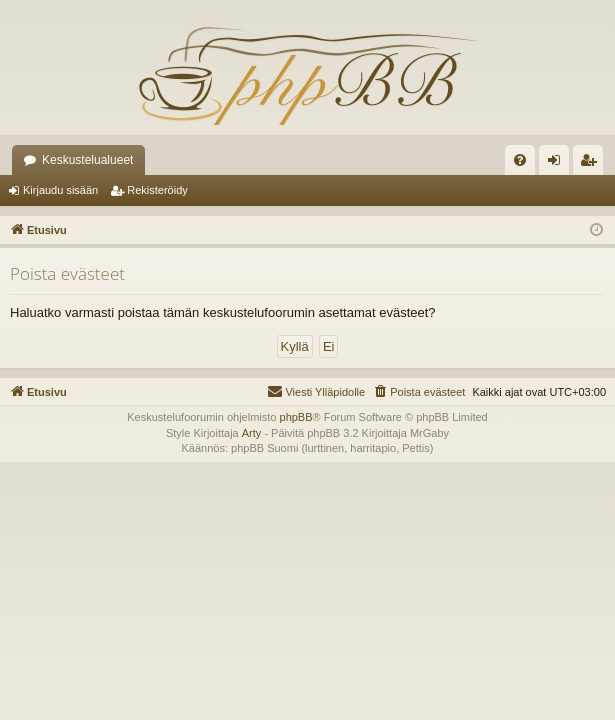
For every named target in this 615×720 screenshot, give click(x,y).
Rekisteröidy (157, 190)
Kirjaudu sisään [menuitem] (558, 164)
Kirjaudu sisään (60, 190)
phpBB (296, 417)
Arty (252, 433)
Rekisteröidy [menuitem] (592, 164)
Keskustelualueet (87, 160)
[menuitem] (520, 160)
